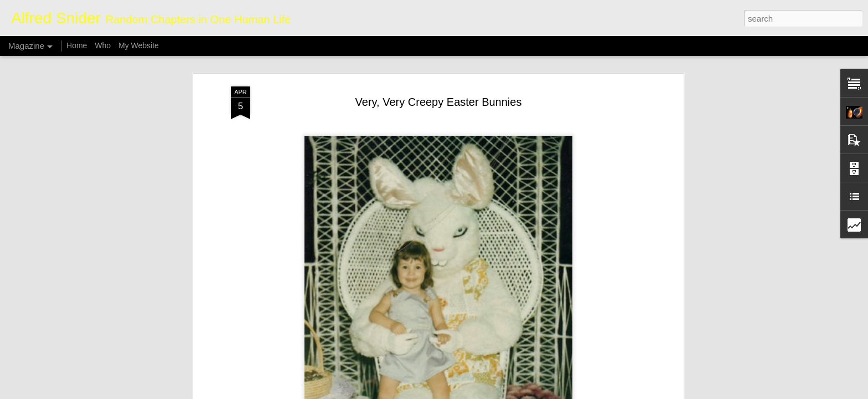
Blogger (469, 393)
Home (77, 45)
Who (103, 45)
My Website (139, 45)
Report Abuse (501, 393)
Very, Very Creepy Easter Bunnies (439, 71)
